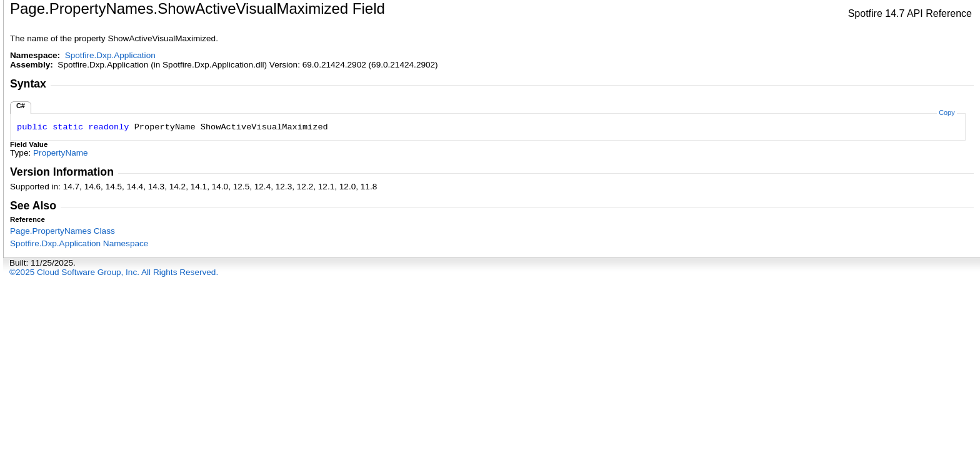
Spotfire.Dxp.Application (110, 55)
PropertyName (61, 153)
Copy (947, 112)
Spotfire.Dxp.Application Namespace (79, 243)
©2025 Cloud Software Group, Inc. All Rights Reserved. (114, 272)
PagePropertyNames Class (62, 231)
